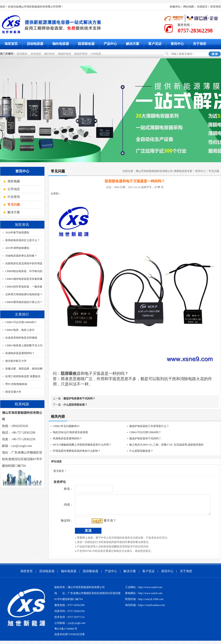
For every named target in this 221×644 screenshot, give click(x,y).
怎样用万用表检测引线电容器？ (24, 294)
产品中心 (110, 44)
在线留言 (202, 7)
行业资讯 (14, 197)
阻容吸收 (23, 54)
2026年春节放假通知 (17, 232)
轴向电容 (50, 54)
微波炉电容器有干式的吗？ (79, 398)
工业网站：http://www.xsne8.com (144, 591)
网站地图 (189, 7)
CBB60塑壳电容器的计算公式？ (24, 302)
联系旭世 (216, 7)
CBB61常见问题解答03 (66, 426)
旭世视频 (14, 181)
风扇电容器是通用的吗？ (20, 353)
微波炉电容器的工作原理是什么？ (149, 426)
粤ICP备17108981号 (66, 632)
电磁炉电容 (65, 54)
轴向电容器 (61, 44)
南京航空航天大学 (16, 361)
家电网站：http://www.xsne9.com (144, 596)
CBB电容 (97, 54)
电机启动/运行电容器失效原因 (70, 432)
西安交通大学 (13, 392)
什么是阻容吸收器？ (75, 405)
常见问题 (214, 171)
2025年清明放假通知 (17, 248)
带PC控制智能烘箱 (16, 384)
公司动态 (14, 189)
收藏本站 (175, 7)
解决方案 (133, 44)
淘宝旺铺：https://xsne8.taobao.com (145, 608)
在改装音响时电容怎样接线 (21, 338)
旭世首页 (11, 44)
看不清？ (101, 524)
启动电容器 (35, 44)
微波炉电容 (82, 54)
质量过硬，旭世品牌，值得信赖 (24, 369)
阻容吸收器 (86, 44)
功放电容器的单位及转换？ (21, 256)
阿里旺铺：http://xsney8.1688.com (144, 602)
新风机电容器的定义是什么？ (23, 240)
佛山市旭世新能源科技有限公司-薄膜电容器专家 (164, 171)
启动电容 (36, 54)
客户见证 (155, 44)
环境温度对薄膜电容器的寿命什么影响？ (77, 451)
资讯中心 (177, 44)
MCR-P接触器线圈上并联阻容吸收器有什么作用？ (82, 445)
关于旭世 (200, 44)
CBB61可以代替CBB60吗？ (21, 322)
